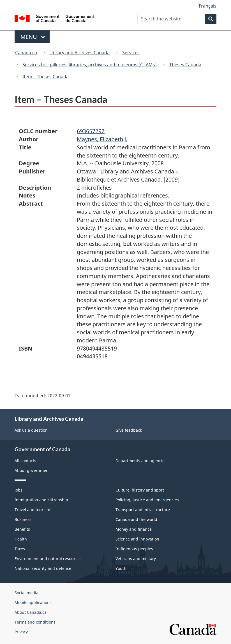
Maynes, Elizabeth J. (102, 139)
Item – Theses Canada (46, 77)
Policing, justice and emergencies (147, 500)
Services (131, 53)
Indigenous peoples (134, 549)
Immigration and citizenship (41, 500)
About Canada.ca (31, 612)
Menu (33, 37)
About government (32, 470)
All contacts (25, 461)
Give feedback (129, 430)
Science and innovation (137, 539)
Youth (121, 568)
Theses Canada (185, 65)
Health (21, 539)
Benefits (22, 529)
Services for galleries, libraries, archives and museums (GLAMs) (90, 65)
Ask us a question (31, 430)
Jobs (19, 490)
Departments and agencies (141, 461)
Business (23, 519)
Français (208, 6)
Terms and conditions (35, 622)
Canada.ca (26, 53)
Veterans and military (136, 559)
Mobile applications (33, 602)
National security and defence (43, 568)
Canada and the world (136, 519)
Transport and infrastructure (143, 510)
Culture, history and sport (140, 490)
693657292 (91, 131)
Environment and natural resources (48, 559)
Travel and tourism (32, 510)
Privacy (21, 632)
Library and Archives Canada (79, 53)
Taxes (20, 549)
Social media (26, 593)
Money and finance (134, 529)
